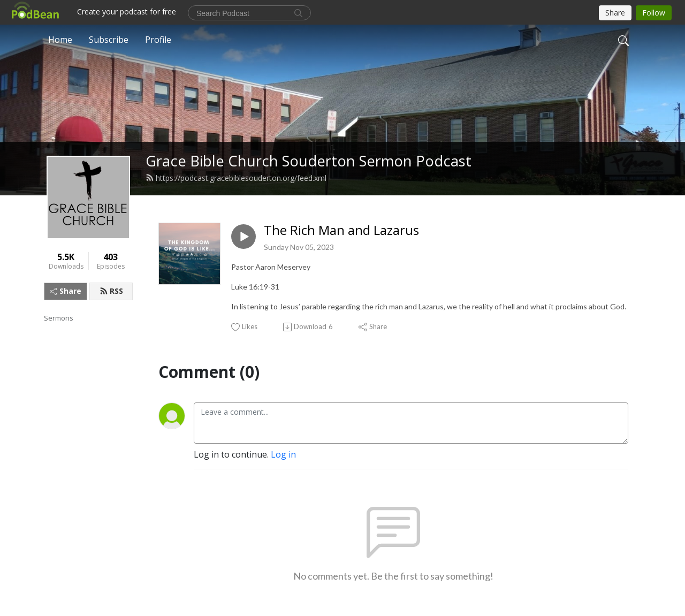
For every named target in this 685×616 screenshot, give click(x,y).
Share (66, 291)
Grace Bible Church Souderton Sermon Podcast (309, 161)
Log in (283, 454)
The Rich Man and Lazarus (341, 230)
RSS (111, 291)
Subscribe (109, 40)
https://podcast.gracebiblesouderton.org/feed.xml (236, 178)
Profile (158, 40)
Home (60, 40)
